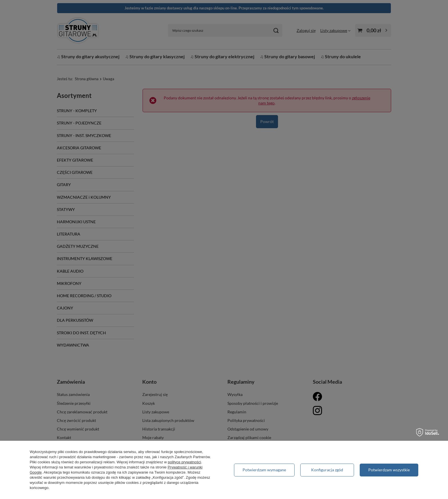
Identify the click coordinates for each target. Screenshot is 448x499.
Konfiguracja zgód (327, 470)
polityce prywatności (184, 462)
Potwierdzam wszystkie (389, 470)
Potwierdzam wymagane (264, 470)
